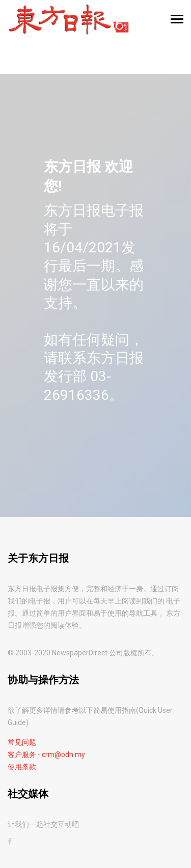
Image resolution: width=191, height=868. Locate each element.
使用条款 (22, 767)
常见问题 (22, 742)
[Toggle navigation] (177, 20)
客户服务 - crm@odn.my (46, 755)
